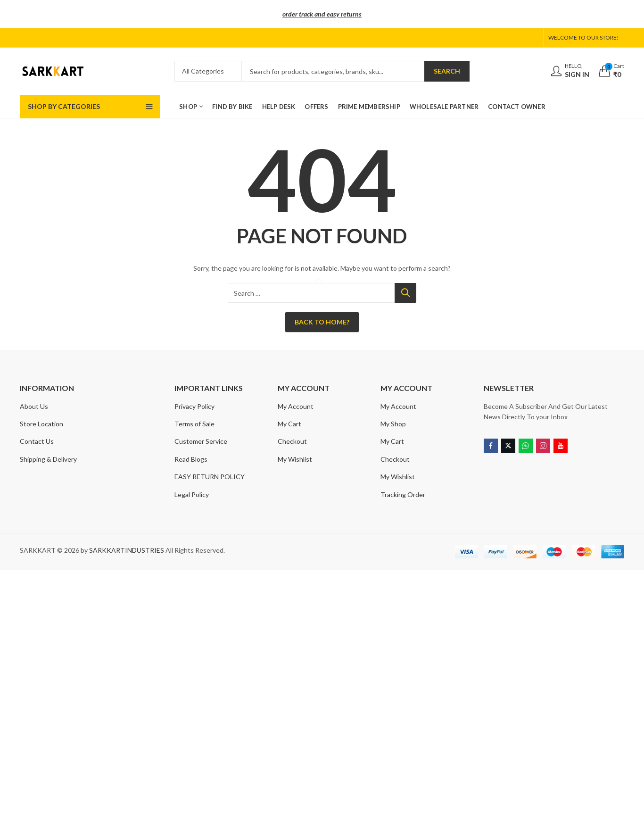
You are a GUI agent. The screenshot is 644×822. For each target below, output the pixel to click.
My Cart (289, 424)
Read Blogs (191, 459)
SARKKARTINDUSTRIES (127, 550)
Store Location (41, 424)
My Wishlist (295, 459)
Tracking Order (403, 494)
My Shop (393, 424)
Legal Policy (192, 494)
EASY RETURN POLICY (210, 477)
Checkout (292, 441)
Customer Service (201, 441)
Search (447, 71)
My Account (296, 406)
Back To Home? (322, 322)
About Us (34, 406)
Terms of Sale (194, 424)
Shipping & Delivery (48, 459)
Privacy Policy (194, 406)
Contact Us (37, 441)
